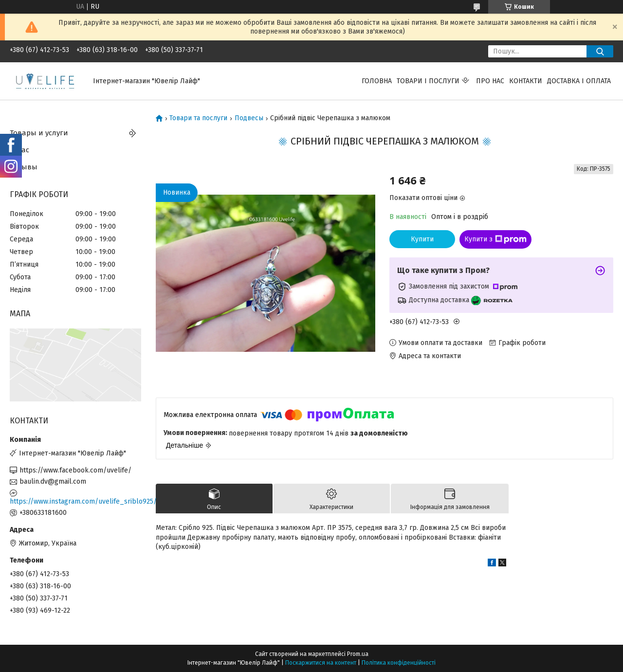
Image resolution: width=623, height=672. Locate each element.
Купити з (495, 239)
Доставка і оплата (579, 81)
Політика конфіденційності (399, 663)
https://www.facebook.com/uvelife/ (75, 470)
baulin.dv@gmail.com (53, 481)
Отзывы (24, 167)
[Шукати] (600, 51)
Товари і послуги (428, 81)
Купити (422, 239)
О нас (19, 150)
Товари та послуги (198, 118)
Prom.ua (358, 654)
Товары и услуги (39, 133)
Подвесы (249, 118)
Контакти (526, 81)
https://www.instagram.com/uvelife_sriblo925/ (75, 501)
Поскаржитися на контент (321, 663)
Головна (377, 81)
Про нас (490, 81)
